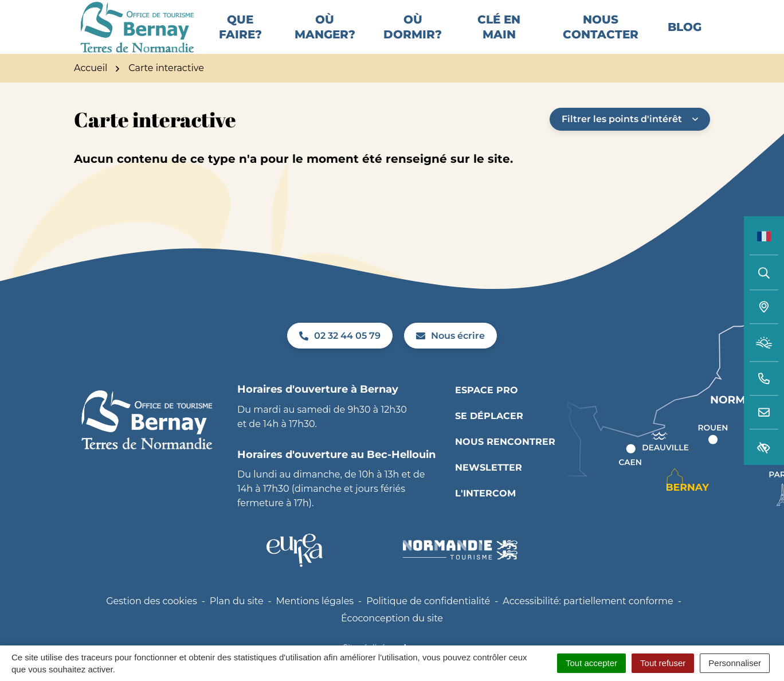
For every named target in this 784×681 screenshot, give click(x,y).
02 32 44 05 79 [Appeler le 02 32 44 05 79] (340, 353)
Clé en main (499, 36)
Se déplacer (489, 434)
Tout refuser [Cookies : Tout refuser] (663, 663)
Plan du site (237, 619)
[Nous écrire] (764, 413)
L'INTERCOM (485, 511)
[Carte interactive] (764, 307)
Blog (685, 36)
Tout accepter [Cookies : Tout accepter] (591, 663)
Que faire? (240, 36)
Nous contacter (601, 36)
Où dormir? (413, 36)
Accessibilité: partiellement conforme (588, 619)
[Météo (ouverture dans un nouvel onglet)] (764, 343)
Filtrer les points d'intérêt (630, 137)
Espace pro (487, 408)
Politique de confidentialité (428, 619)
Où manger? (325, 36)
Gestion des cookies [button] (151, 619)
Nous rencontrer (505, 459)
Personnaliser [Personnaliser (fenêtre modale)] (735, 663)
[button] (764, 379)
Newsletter (489, 485)
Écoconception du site (392, 636)
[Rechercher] (764, 272)
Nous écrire (450, 353)
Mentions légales (315, 619)
